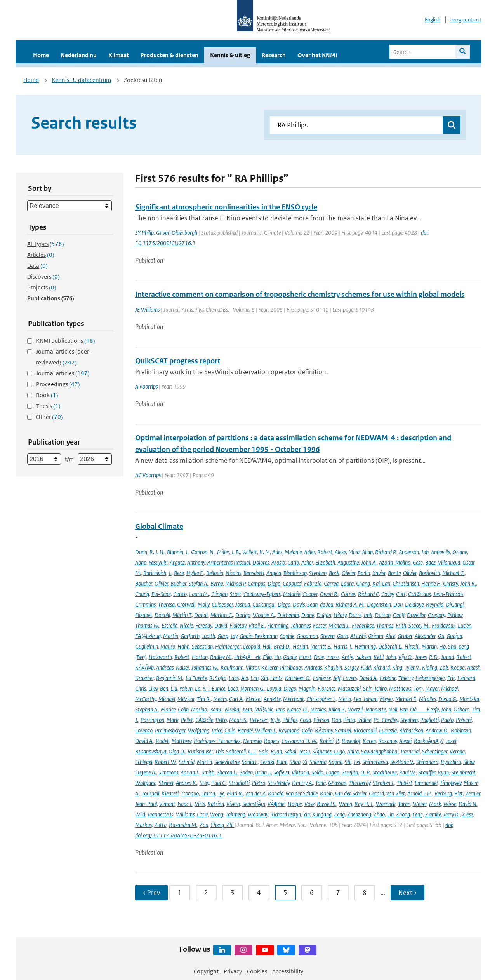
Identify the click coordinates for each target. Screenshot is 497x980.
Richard (381, 667)
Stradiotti (239, 783)
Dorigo (243, 615)
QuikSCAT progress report (178, 361)
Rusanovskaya (151, 751)
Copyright (206, 971)
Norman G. (252, 688)
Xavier (379, 573)
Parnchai (410, 751)
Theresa (166, 604)
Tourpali (150, 793)
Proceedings (58, 384)
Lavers (350, 678)
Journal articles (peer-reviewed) (63, 357)
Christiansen (406, 583)
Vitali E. (257, 625)
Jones (421, 657)
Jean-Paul (146, 804)
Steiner (166, 783)
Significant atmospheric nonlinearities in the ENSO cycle (226, 207)
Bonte (394, 573)
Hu (277, 657)
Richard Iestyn (286, 814)
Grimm (376, 636)
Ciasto (180, 594)
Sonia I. (250, 762)
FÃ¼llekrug (148, 636)
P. (338, 741)
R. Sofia (218, 678)
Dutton (383, 615)
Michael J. (339, 625)
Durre (355, 615)
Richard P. (386, 552)
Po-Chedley (386, 720)
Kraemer (144, 678)
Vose (309, 804)
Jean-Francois (448, 594)
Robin (326, 793)
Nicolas (233, 573)
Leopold (252, 646)
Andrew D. (437, 730)
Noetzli (355, 709)
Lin (390, 814)
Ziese (467, 814)
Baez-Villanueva (443, 562)
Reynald (435, 604)
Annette (272, 699)
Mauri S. (238, 720)
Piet (459, 793)
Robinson (461, 730)
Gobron (199, 552)
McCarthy (146, 699)
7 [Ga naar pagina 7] (338, 893)
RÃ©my (324, 730)
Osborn (461, 709)
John (391, 657)
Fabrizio (313, 583)
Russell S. (327, 804)
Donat (201, 615)
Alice (390, 636)
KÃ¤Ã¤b (144, 667)
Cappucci (292, 583)
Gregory (436, 615)
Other (50, 417)
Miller (223, 552)
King (397, 667)
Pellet (187, 720)
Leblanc (388, 678)
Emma (208, 793)
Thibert (405, 783)
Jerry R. (452, 814)
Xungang (322, 814)
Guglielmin (147, 646)
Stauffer (427, 772)
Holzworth (160, 657)
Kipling (430, 667)
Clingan (219, 594)
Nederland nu (79, 55)
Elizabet (144, 615)
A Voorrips (146, 386)
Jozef (451, 741)
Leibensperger (430, 678)
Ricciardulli (365, 730)
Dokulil (162, 615)
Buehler (178, 583)
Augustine (348, 562)
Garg (223, 636)
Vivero (233, 804)
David (221, 625)
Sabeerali (236, 751)
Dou (398, 604)
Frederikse (363, 625)
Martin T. (182, 615)
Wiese (450, 804)
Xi (305, 762)
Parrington (152, 720)
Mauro (168, 646)
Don (336, 720)
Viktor (252, 667)
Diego (274, 583)
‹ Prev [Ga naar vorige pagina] (151, 893)
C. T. (252, 751)
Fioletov (238, 625)
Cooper (310, 594)
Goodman (307, 636)
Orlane (460, 552)
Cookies (257, 971)
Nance (294, 709)
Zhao (379, 814)
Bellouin (215, 573)
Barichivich (155, 573)
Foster (320, 625)
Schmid (187, 762)
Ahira (353, 751)
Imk (368, 615)
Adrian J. (190, 772)
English (433, 20)
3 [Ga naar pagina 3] (233, 893)
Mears (220, 699)
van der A (255, 793)
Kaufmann (232, 667)
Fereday (204, 625)
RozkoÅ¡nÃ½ (429, 741)
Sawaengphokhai (380, 751)
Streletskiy (279, 783)
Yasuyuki (158, 562)
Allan (367, 552)
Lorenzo (144, 730)
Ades (277, 552)
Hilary (340, 615)
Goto (342, 636)
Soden (246, 772)
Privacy (233, 971)
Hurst (305, 657)
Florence (327, 688)
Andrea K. (187, 783)
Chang (363, 583)
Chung (142, 594)
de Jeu (327, 604)
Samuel (343, 730)
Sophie (287, 636)
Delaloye (414, 604)
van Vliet (396, 793)
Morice (168, 709)
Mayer (432, 688)
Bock (334, 573)
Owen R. (329, 594)
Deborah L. (390, 646)
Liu (174, 688)
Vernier (473, 793)
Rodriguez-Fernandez (217, 741)
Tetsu (304, 751)
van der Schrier (351, 793)
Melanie (293, 552)
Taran (404, 804)
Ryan (276, 751)
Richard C (368, 594)
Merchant (294, 699)
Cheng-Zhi (222, 825)
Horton (200, 657)
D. (305, 709)
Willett (250, 552)
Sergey (351, 667)
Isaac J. (185, 804)
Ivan (247, 709)
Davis (299, 604)
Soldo (317, 772)
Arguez (177, 562)
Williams (185, 814)
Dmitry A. (302, 783)
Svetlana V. (402, 762)
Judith (209, 636)
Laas (234, 678)
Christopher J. (321, 699)
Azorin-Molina (395, 562)
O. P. (365, 772)
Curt (401, 594)
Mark (173, 720)
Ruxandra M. (183, 825)
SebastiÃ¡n (254, 804)
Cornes (348, 594)
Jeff (337, 678)
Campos (256, 583)
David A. (368, 678)
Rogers (272, 741)
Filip (267, 657)
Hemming (365, 646)
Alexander (425, 636)
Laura (347, 583)
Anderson (409, 552)
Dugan (324, 615)
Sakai (290, 751)
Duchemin (288, 615)
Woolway (258, 814)
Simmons (168, 772)
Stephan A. (147, 709)
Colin (183, 709)
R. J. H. (157, 552)
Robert (325, 552)
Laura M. (199, 594)
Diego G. (448, 699)
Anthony (196, 562)
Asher (307, 562)
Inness (333, 657)
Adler (309, 552)
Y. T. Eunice (214, 688)
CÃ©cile (204, 720)
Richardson (411, 730)
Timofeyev (451, 783)
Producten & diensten (169, 55)
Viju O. (406, 657)
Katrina (216, 804)
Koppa (458, 667)
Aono (141, 562)
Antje (347, 657)
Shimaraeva (375, 762)
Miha (354, 552)
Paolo (447, 720)
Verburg (443, 793)
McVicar (186, 699)
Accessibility (288, 971)
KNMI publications (66, 341)
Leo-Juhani (365, 699)
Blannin (175, 552)
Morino (199, 709)
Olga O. (177, 751)
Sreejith (350, 772)
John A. (369, 562)
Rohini (327, 741)
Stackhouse (385, 772)
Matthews (400, 688)
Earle (202, 814)
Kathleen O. (298, 678)
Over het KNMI (317, 55)
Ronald (276, 793)
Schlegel (144, 762)
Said (264, 751)
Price (217, 730)
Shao (295, 762)
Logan (333, 772)
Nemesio (252, 741)
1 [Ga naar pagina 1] (180, 893)
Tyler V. (412, 667)
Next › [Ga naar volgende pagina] (408, 893)
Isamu (216, 709)
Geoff (399, 615)
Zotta (160, 825)
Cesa (418, 562)
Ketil (379, 657)
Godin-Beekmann (259, 636)
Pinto (349, 720)
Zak (444, 667)
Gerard (376, 793)
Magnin (307, 688)
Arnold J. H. (420, 793)
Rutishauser (200, 751)
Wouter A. (264, 615)
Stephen (318, 573)
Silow (469, 762)
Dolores (261, 562)
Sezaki (267, 762)
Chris (141, 688)
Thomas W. (147, 625)
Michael (449, 688)
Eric (451, 678)
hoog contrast (466, 20)
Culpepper (222, 604)
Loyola (274, 688)
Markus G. (222, 615)
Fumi (282, 762)
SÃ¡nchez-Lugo (328, 751)
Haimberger (228, 646)
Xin (264, 678)
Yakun (186, 688)
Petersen (259, 720)
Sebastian (202, 646)
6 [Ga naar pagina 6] (312, 893)
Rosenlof (351, 741)
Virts (200, 804)
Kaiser (182, 667)
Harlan (300, 646)
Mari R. (235, 793)
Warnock (386, 804)
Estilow (455, 615)
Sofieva (281, 772)
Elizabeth (325, 562)
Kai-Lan (381, 583)
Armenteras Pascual (229, 562)
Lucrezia (388, 730)
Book (47, 395)
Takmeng (235, 814)
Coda (305, 720)
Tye (221, 793)
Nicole (186, 625)
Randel (245, 730)
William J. (266, 730)
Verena (457, 751)
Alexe (340, 552)
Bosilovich (429, 573)
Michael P (235, 583)
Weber (420, 804)
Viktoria (300, 772)
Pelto (221, 720)
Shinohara (427, 762)
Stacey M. (419, 625)
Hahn (183, 646)
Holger (295, 804)
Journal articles (63, 373)
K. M (265, 552)
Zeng (339, 814)
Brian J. (263, 772)
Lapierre (322, 678)
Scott (235, 594)
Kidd (366, 667)
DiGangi (455, 604)
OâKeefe (424, 709)
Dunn (141, 552)
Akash (474, 667)
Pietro (259, 783)
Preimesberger (170, 730)
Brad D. (282, 646)
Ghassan (337, 783)
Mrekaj (233, 709)
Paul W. (408, 772)
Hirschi (412, 646)
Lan (255, 678)
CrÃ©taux (420, 594)
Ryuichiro (451, 762)
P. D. (434, 657)
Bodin (364, 573)
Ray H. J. (364, 804)
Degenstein (379, 604)
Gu (441, 636)
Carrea (331, 583)
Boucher (144, 583)
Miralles (427, 699)
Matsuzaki (349, 688)
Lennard (466, 678)
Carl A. (236, 699)
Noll (393, 709)
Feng (418, 814)
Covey (388, 594)
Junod (447, 657)
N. (212, 552)
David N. (468, 804)
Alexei (405, 741)
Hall (267, 646)
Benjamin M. (170, 678)
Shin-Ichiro (375, 688)
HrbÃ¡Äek (247, 657)
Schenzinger (435, 751)
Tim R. (204, 699)
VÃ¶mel (276, 804)
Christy (450, 583)
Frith (401, 625)
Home (41, 55)
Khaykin (333, 667)
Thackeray (360, 783)
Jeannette (375, 709)
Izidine (364, 720)
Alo (245, 678)
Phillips (290, 720)
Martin (171, 636)
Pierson (321, 720)
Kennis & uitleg (230, 55)
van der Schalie (302, 793)
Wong (217, 814)
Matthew (182, 741)
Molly (203, 604)
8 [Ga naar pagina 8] (365, 893)
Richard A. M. (350, 604)
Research (274, 55)
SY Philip (144, 233)
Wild (140, 814)
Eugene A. (146, 772)
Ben (164, 688)
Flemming (278, 625)
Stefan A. (198, 583)
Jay (234, 636)
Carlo (293, 562)
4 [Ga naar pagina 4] (259, 893)
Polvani (464, 720)
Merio (345, 699)
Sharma (318, 762)
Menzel (254, 699)
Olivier (348, 573)
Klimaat (119, 55)
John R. (468, 583)
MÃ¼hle (264, 709)
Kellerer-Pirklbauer (282, 667)
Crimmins (145, 604)
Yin (307, 814)
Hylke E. (195, 573)
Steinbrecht (463, 772)
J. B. (236, 552)
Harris (340, 646)
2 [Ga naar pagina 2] (206, 893)
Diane (308, 615)
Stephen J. (384, 783)
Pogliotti (429, 720)
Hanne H (431, 583)
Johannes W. (205, 667)
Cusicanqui (264, 604)
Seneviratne (227, 762)
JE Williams (147, 310)
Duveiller (416, 615)
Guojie (290, 657)
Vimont (167, 804)
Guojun (454, 636)
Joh (425, 552)
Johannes (301, 625)
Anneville (441, 552)
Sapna (336, 762)
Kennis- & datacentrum (81, 80)
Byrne (217, 583)
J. (187, 552)
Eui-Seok (161, 594)
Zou (204, 825)
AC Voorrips (148, 475)
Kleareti (170, 793)
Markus (143, 825)
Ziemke (433, 814)
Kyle (275, 720)
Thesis (48, 406)
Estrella (169, 625)
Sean (312, 604)
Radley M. (221, 657)
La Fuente (196, 678)
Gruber (405, 636)
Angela (274, 573)
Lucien (465, 625)
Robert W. (166, 762)
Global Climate (159, 526)
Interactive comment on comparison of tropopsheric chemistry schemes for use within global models (300, 294)
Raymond (289, 730)
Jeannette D (161, 814)
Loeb (233, 688)
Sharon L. (227, 772)
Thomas (385, 625)
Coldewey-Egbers (262, 594)
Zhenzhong (359, 814)
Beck (179, 573)
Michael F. (406, 699)
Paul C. (219, 783)
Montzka (469, 699)
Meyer (386, 699)
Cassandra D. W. (299, 741)
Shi (348, 762)
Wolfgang (199, 730)
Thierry (406, 678)
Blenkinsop (295, 573)
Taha (321, 783)
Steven (328, 636)
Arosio (278, 562)
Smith (208, 772)
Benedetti (254, 573)
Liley (153, 688)
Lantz (276, 678)
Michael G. (454, 573)
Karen (369, 741)
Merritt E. (321, 646)
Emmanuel (426, 783)
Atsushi (358, 636)
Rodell (162, 741)
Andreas (165, 667)
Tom (418, 688)
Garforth (190, 636)
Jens (280, 709)
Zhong (403, 814)
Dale (319, 657)
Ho (442, 646)
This (219, 751)
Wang (346, 804)
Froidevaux (444, 625)
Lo (198, 688)
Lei (357, 762)
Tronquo (190, 793)
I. (351, 646)
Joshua (243, 604)
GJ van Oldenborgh (177, 233)
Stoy (204, 783)
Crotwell (186, 604)
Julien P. (336, 709)
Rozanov (388, 741)
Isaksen (363, 657)
